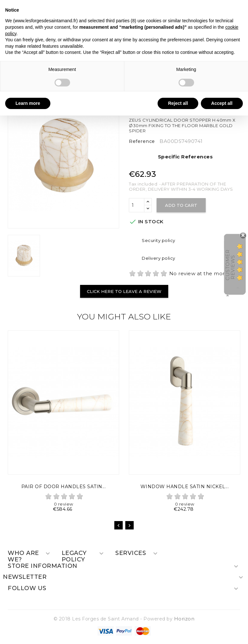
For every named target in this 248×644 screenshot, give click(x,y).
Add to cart (181, 205)
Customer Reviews (230, 265)
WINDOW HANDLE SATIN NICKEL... (185, 487)
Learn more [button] (28, 103)
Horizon (184, 619)
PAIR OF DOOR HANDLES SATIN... (64, 487)
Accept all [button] (222, 103)
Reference (142, 141)
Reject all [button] (178, 103)
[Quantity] (137, 205)
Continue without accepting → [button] (211, 8)
